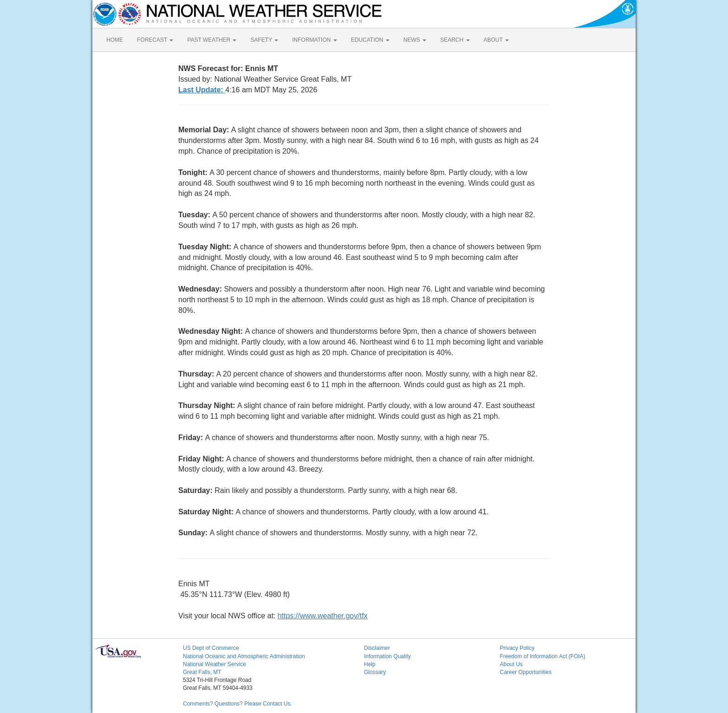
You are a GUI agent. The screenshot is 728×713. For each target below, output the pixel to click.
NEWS (415, 40)
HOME (115, 40)
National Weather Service (214, 664)
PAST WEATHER (212, 40)
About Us (511, 664)
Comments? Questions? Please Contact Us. (237, 704)
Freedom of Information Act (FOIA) (543, 656)
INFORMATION (314, 40)
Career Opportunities (526, 672)
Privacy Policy (517, 648)
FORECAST (155, 40)
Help (370, 664)
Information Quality (387, 656)
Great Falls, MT (202, 672)
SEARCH (455, 40)
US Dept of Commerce (211, 648)
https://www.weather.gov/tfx (323, 616)
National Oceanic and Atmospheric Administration (244, 656)
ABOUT (496, 40)
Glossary (375, 672)
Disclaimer (377, 648)
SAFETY (264, 40)
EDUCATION (370, 40)
